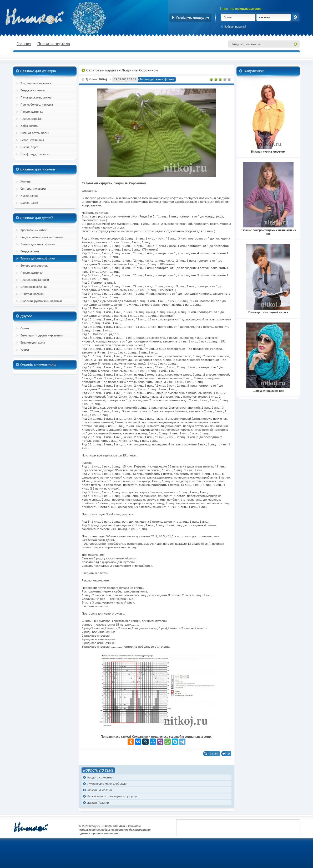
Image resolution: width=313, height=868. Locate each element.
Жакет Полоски (98, 803)
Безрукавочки (30, 251)
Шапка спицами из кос (268, 389)
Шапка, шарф (29, 203)
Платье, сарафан (32, 119)
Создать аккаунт (190, 18)
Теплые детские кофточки (38, 258)
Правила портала (54, 44)
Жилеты (26, 181)
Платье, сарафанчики (35, 280)
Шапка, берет (30, 147)
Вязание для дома (33, 342)
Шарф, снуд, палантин (35, 154)
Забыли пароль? (235, 27)
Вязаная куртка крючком (268, 150)
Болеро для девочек (34, 266)
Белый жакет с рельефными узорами (113, 796)
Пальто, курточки (32, 273)
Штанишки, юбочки (34, 287)
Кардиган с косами (100, 777)
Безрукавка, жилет (33, 90)
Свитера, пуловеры (33, 189)
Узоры (25, 350)
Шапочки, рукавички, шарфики (41, 301)
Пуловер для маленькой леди (107, 784)
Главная (24, 44)
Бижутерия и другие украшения (42, 335)
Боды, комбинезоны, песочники (42, 237)
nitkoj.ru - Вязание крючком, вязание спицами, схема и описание (47, 17)
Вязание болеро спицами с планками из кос (268, 230)
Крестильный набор (34, 230)
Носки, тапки (29, 196)
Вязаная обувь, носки (35, 133)
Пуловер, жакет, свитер (36, 97)
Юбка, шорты (29, 126)
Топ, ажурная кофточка (36, 83)
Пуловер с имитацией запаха (268, 310)
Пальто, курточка (32, 112)
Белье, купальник (32, 140)
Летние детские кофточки (38, 244)
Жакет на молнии (100, 790)
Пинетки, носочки (32, 294)
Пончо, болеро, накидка (37, 105)
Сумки (25, 328)
